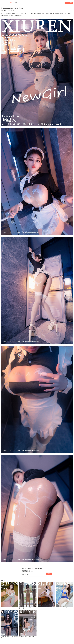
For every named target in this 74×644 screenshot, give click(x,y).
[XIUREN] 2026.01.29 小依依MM (8, 608)
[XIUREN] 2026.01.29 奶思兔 (26, 608)
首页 (11, 3)
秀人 (5, 10)
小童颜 (12, 10)
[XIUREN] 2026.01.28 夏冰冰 (62, 608)
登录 (67, 3)
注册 (71, 3)
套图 (16, 3)
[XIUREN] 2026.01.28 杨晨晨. (44, 608)
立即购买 (49, 574)
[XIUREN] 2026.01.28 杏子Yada (26, 636)
